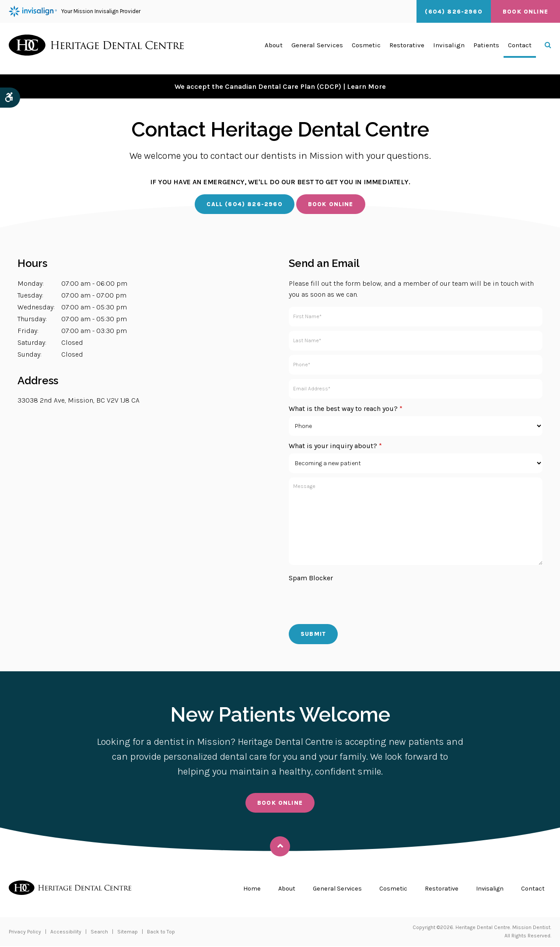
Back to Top (161, 933)
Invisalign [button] (449, 49)
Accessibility (66, 933)
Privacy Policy (25, 933)
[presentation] (355, 603)
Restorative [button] (407, 49)
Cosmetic (388, 889)
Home (242, 889)
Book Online (525, 12)
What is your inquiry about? (335, 446)
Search (99, 933)
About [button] (274, 49)
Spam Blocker (311, 578)
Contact (520, 49)
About (278, 889)
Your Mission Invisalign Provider (75, 11)
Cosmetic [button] (366, 49)
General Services (330, 889)
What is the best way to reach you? (346, 409)
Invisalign (488, 889)
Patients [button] (486, 49)
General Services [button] (317, 49)
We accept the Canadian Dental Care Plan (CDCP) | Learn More (280, 86)
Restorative (437, 889)
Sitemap (128, 933)
